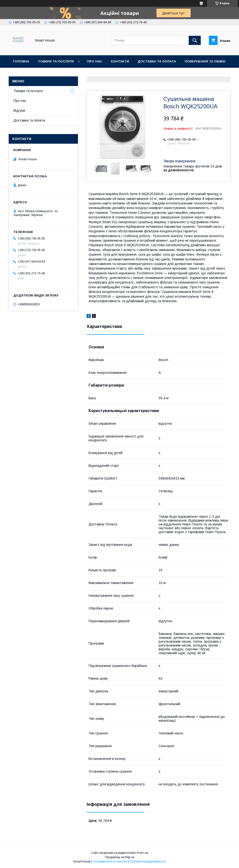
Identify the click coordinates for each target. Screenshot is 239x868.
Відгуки (19, 111)
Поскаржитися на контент (110, 862)
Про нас (95, 61)
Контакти (120, 61)
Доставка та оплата (157, 61)
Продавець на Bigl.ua (120, 857)
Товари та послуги (56, 61)
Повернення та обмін (205, 61)
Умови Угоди (68, 74)
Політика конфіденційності (148, 862)
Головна (21, 61)
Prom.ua (142, 853)
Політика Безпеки (30, 74)
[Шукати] (195, 40)
